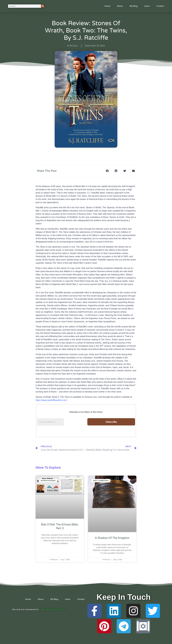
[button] (107, 171)
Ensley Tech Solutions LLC (52, 609)
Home (107, 6)
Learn (147, 6)
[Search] (43, 6)
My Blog (134, 6)
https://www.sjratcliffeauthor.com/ (51, 400)
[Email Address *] (50, 422)
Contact (160, 6)
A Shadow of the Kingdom (112, 538)
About (120, 6)
